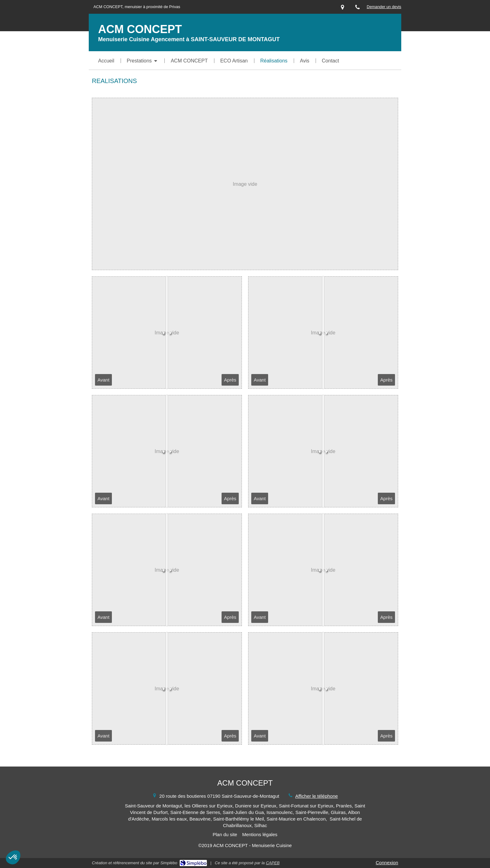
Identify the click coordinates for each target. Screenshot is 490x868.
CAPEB (273, 863)
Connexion (387, 863)
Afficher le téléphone (317, 796)
